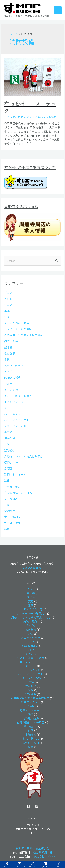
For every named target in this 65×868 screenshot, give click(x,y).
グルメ (8, 293)
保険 (7, 444)
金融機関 (10, 511)
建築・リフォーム (15, 474)
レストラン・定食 (15, 426)
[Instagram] (37, 806)
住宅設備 (10, 438)
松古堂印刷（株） (44, 852)
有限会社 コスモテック (30, 107)
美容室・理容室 (14, 365)
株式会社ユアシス (45, 856)
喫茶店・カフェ (14, 462)
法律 (7, 480)
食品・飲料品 (12, 517)
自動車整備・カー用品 (18, 493)
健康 (7, 317)
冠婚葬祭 (10, 450)
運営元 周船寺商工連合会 (33, 848)
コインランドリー (15, 402)
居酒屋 (8, 468)
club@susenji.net (32, 567)
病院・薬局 (11, 341)
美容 (7, 311)
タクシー (10, 408)
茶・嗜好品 (11, 499)
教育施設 (10, 353)
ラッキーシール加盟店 (18, 329)
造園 (7, 505)
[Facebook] (28, 806)
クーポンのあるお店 (17, 323)
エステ (8, 371)
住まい (8, 305)
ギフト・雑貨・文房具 (18, 396)
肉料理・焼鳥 (12, 486)
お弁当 (8, 383)
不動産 (8, 432)
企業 (7, 359)
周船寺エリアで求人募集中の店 (24, 335)
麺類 (7, 529)
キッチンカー (12, 390)
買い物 (8, 299)
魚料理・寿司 (12, 523)
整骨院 (8, 347)
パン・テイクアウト (17, 420)
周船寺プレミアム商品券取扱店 (24, 456)
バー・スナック (14, 414)
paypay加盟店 (12, 377)
